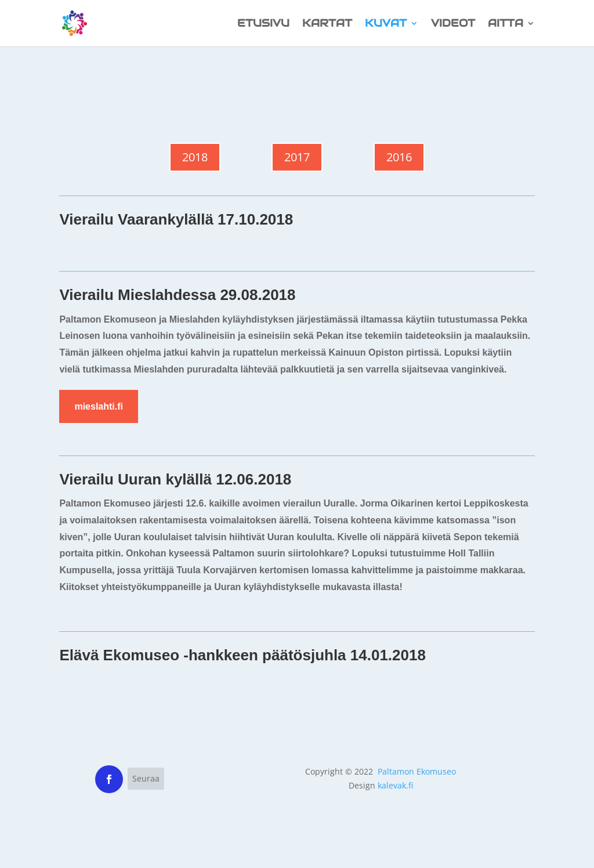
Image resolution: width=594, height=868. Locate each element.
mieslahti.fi (99, 406)
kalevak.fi (395, 785)
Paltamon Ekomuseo (417, 771)
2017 (297, 157)
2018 (195, 157)
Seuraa (146, 778)
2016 (399, 157)
